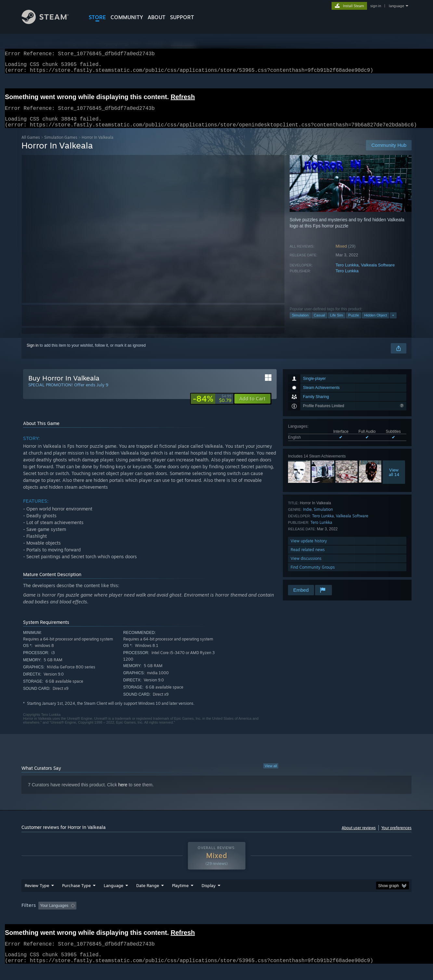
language (396, 6)
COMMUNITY (127, 17)
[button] (252, 406)
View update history (309, 549)
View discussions (306, 566)
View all (271, 774)
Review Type (37, 893)
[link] (212, 406)
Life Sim (337, 323)
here (123, 793)
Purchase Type (76, 893)
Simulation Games (61, 145)
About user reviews (359, 836)
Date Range (148, 893)
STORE (97, 17)
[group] (216, 914)
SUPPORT (182, 17)
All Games (31, 145)
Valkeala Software (378, 273)
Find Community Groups (313, 575)
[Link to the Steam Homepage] (50, 22)
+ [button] (393, 323)
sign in (376, 6)
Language (113, 893)
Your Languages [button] (54, 913)
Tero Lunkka (347, 273)
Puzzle (354, 323)
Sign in (33, 353)
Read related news (308, 557)
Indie (307, 517)
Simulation (300, 323)
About (157, 17)
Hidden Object (375, 323)
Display (209, 893)
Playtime (180, 893)
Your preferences (396, 836)
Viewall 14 (394, 480)
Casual (319, 323)
